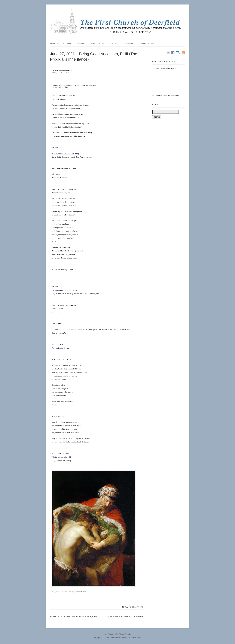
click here (64, 333)
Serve (92, 43)
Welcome (54, 43)
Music (103, 43)
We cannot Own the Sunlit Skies (64, 290)
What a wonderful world (61, 457)
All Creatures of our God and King (65, 153)
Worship (82, 43)
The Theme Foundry (124, 634)
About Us (68, 43)
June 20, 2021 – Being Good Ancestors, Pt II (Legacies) (74, 616)
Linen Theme (109, 634)
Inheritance (56, 174)
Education (116, 43)
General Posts (136, 607)
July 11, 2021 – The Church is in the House (123, 616)
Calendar (129, 43)
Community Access (146, 43)
